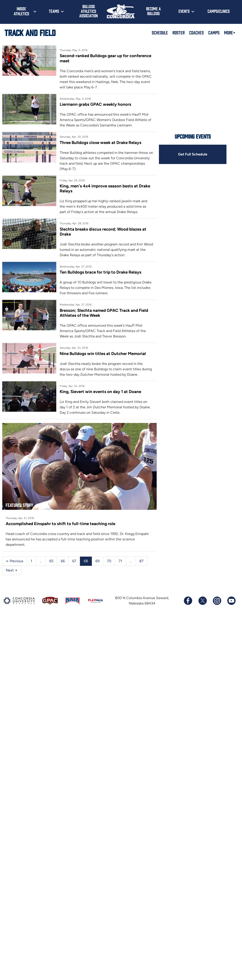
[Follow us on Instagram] (217, 601)
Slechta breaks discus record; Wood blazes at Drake (103, 232)
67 (74, 561)
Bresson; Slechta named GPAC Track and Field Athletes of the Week (104, 313)
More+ (230, 32)
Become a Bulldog (153, 11)
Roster (179, 32)
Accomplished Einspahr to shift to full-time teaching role (60, 524)
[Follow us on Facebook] (188, 601)
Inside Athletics (21, 11)
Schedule (160, 32)
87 (141, 561)
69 (97, 561)
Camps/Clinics (219, 11)
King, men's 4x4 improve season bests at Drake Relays (105, 188)
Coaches (196, 32)
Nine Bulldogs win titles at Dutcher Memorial (103, 354)
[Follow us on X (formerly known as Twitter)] (202, 601)
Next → (12, 570)
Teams (54, 11)
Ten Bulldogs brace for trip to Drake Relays (101, 272)
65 (51, 561)
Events (184, 11)
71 (120, 561)
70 (109, 561)
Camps (214, 32)
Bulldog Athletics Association (88, 11)
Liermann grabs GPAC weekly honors (95, 104)
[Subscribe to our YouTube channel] (231, 601)
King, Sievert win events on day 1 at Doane (100, 392)
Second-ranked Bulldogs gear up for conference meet (105, 58)
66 (63, 561)
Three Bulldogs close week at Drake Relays (101, 143)
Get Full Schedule (193, 154)
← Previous (15, 561)
